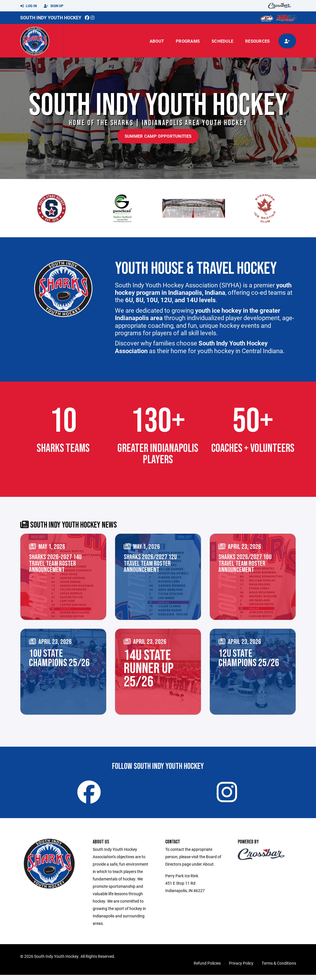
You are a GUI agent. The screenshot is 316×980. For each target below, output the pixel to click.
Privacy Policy (241, 968)
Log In (28, 6)
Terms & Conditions (279, 968)
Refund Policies (207, 968)
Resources (257, 41)
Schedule (222, 41)
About (157, 41)
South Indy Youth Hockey (51, 17)
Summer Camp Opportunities (158, 136)
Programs (188, 41)
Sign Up (54, 6)
